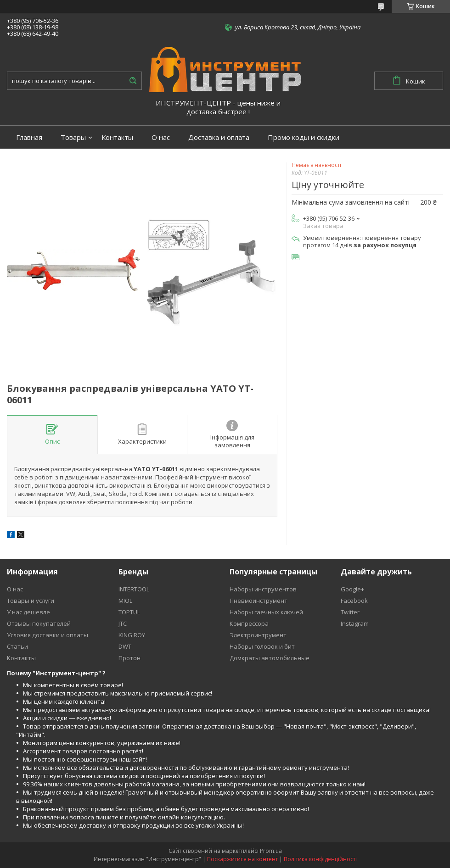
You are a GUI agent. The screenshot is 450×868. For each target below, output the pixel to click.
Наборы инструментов (263, 589)
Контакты (117, 137)
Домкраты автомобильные (270, 658)
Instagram (355, 623)
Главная (29, 137)
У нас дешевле (28, 612)
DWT (125, 646)
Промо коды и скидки (304, 137)
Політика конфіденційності (320, 859)
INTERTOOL (134, 589)
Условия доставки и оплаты (48, 635)
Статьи (17, 646)
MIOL (125, 601)
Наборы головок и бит (262, 646)
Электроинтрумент (258, 635)
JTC (123, 623)
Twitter (350, 612)
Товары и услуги (31, 601)
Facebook (354, 601)
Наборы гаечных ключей (266, 612)
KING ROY (132, 635)
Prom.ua (271, 851)
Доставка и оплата (219, 137)
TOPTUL (129, 612)
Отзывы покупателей (39, 623)
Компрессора (249, 623)
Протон (129, 658)
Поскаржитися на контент (242, 859)
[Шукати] (133, 81)
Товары (73, 137)
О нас (161, 137)
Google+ (352, 589)
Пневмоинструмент (259, 601)
